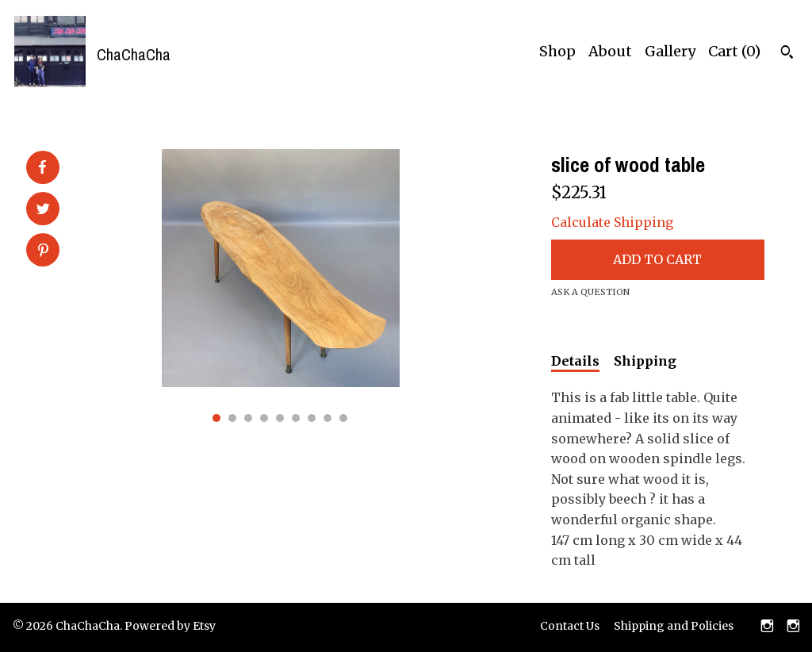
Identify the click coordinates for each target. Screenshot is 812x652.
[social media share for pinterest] (43, 251)
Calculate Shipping (612, 222)
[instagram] (767, 627)
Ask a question (590, 292)
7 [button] (312, 418)
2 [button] (232, 418)
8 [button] (327, 418)
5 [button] (280, 418)
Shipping (645, 361)
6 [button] (296, 418)
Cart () (734, 51)
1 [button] (216, 418)
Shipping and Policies (674, 626)
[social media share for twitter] (43, 210)
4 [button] (264, 418)
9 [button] (343, 418)
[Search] (787, 54)
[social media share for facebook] (42, 167)
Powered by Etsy (170, 626)
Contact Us (570, 626)
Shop (557, 51)
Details (575, 361)
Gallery (670, 51)
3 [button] (248, 418)
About (610, 51)
